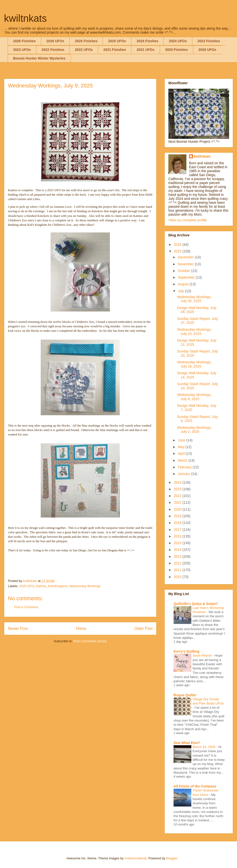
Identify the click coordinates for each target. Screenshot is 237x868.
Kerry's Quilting (186, 651)
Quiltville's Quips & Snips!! (196, 604)
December (186, 257)
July (181, 291)
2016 (178, 536)
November (186, 264)
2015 (178, 543)
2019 (178, 516)
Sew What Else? (187, 743)
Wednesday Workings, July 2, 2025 (194, 430)
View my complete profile (188, 220)
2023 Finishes (209, 41)
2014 (178, 550)
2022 (178, 496)
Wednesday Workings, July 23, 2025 (194, 332)
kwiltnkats (25, 18)
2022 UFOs (84, 50)
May (181, 447)
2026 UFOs (55, 41)
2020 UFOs (207, 50)
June (182, 440)
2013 (178, 557)
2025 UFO (27, 586)
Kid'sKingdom (58, 586)
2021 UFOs (145, 50)
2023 (178, 489)
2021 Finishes (115, 50)
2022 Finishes (53, 50)
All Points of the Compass (195, 786)
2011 (178, 570)
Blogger (172, 858)
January (184, 474)
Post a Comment (26, 607)
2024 (178, 482)
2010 (178, 577)
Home (81, 629)
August (184, 284)
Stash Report (203, 655)
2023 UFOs (22, 50)
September (187, 277)
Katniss (41, 586)
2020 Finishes (177, 50)
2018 (178, 523)
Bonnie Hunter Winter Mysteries (39, 58)
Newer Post (18, 629)
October (184, 271)
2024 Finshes (147, 41)
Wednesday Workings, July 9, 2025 (194, 397)
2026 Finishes (24, 41)
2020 (178, 509)
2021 (178, 502)
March (183, 460)
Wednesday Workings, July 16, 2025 (194, 364)
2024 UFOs (178, 41)
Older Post (143, 629)
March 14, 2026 (204, 747)
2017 (178, 530)
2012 (178, 563)
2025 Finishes (86, 41)
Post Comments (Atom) (90, 641)
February (185, 467)
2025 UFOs (117, 41)
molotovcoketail (136, 858)
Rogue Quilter (185, 695)
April (182, 454)
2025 (178, 251)
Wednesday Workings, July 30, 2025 (194, 299)
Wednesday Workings (85, 586)
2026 (178, 245)
